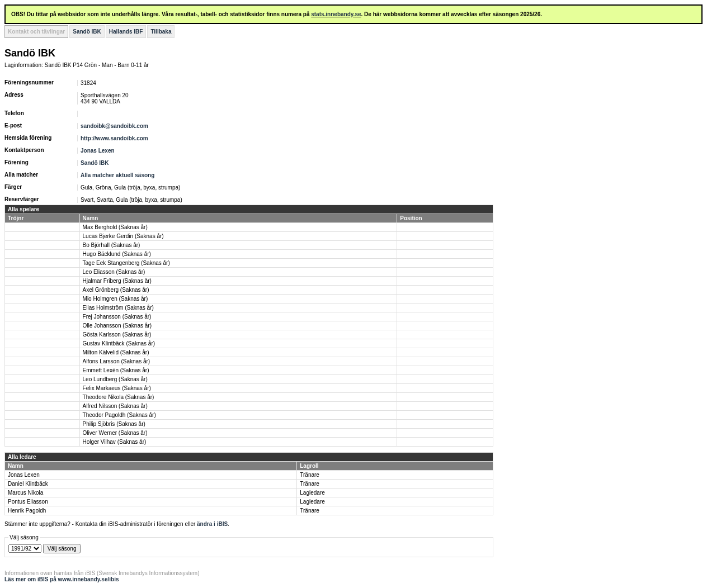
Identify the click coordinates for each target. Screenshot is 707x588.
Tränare (310, 475)
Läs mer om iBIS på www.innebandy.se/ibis (62, 579)
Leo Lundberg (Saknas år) (115, 379)
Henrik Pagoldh (27, 511)
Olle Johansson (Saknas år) (117, 326)
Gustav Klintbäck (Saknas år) (119, 343)
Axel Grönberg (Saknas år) (116, 290)
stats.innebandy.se (336, 14)
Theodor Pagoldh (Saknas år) (119, 415)
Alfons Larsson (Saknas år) (117, 361)
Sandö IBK (87, 32)
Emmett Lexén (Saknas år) (116, 370)
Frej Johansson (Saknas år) (117, 317)
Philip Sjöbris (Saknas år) (114, 424)
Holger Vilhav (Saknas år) (115, 442)
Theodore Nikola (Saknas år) (119, 397)
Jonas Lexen (98, 151)
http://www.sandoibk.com (114, 138)
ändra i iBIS (212, 524)
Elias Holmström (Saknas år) (118, 308)
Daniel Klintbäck (28, 484)
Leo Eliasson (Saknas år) (114, 272)
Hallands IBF (126, 32)
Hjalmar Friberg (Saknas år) (117, 281)
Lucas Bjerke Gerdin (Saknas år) (123, 236)
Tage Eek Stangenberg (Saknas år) (126, 263)
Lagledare (312, 493)
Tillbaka (161, 32)
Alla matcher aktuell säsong (117, 175)
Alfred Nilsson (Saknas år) (115, 406)
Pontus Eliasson (28, 502)
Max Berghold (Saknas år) (115, 227)
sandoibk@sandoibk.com (114, 126)
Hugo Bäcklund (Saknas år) (117, 254)
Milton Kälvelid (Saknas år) (116, 352)
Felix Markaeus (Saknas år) (117, 388)
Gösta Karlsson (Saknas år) (117, 335)
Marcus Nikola (25, 493)
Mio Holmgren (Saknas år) (116, 299)
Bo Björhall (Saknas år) (112, 245)
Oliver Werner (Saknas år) (115, 433)
